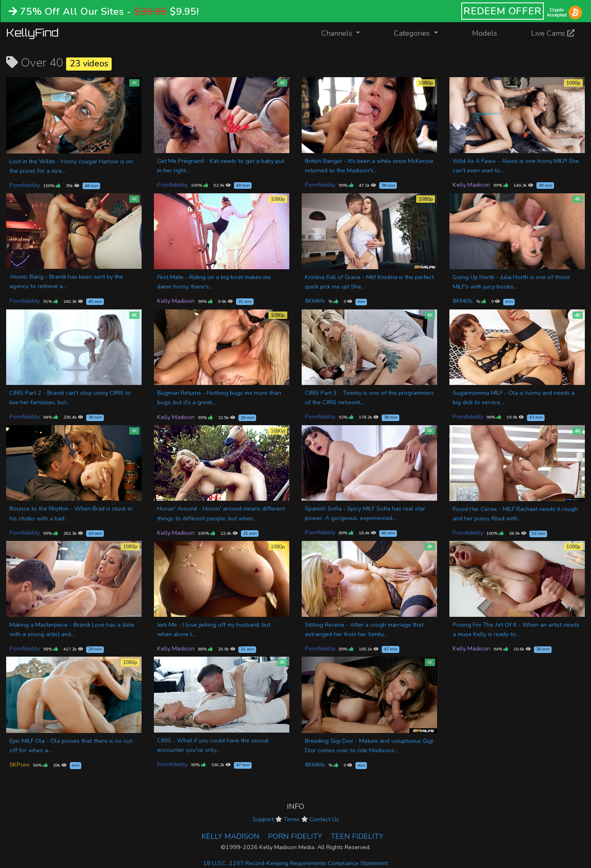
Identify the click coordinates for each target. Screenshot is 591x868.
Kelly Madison (471, 185)
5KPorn (19, 765)
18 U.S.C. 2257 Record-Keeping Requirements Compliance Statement (295, 863)
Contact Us (324, 819)
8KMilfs (315, 301)
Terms (292, 819)
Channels (346, 33)
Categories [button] (413, 33)
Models (484, 33)
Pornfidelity (25, 185)
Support (263, 819)
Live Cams (553, 33)
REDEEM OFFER (503, 11)
